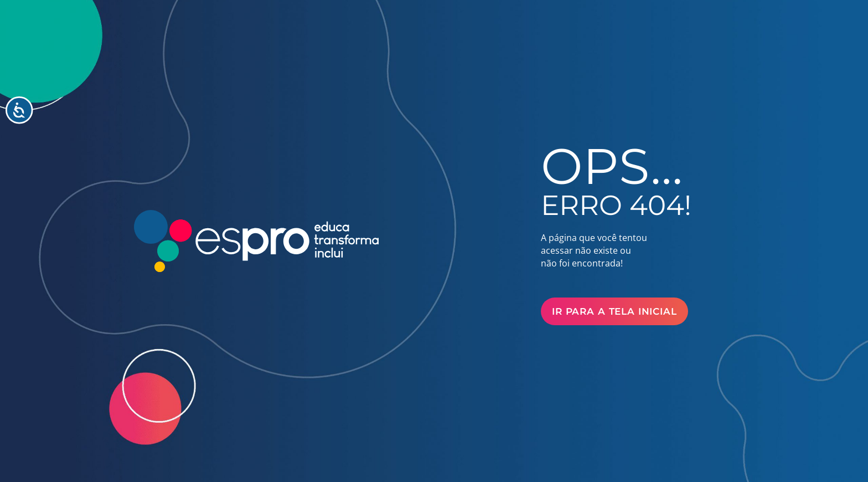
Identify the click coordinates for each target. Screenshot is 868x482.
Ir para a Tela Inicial (614, 311)
